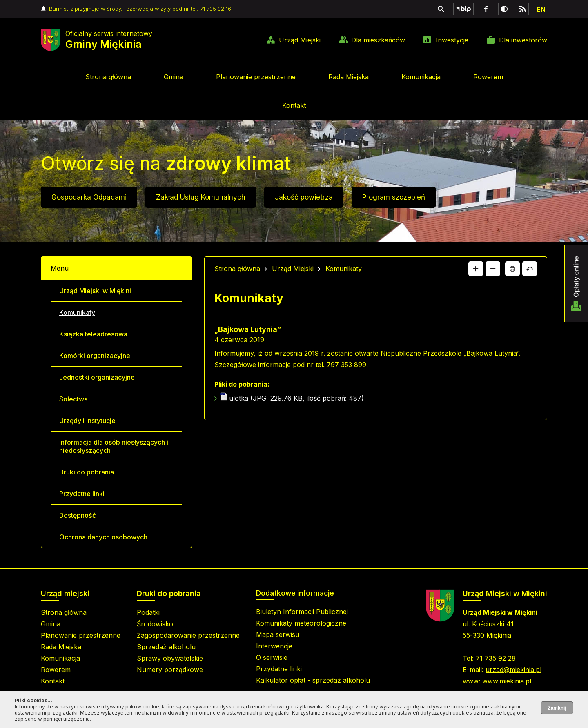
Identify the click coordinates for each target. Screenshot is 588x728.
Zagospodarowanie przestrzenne (188, 635)
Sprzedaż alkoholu (166, 647)
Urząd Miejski (300, 40)
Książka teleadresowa (93, 334)
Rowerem (488, 77)
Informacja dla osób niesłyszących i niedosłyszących (114, 446)
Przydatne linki (82, 494)
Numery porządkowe (170, 670)
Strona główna (108, 77)
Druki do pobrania (87, 472)
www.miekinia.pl (507, 681)
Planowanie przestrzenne (256, 77)
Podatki (148, 612)
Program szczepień (394, 197)
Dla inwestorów (523, 40)
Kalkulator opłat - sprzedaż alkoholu (313, 680)
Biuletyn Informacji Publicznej (302, 612)
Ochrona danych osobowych (103, 537)
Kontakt (294, 105)
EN (541, 9)
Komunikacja (421, 77)
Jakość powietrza (304, 197)
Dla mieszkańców (378, 40)
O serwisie (272, 657)
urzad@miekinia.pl (513, 670)
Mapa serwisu (278, 634)
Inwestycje (452, 40)
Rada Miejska (349, 77)
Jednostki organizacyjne (97, 377)
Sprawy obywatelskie (170, 658)
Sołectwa (73, 399)
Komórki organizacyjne (95, 356)
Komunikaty (77, 312)
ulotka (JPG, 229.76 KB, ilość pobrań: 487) (292, 398)
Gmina (174, 77)
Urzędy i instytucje (87, 421)
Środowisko (155, 624)
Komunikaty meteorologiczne (301, 623)
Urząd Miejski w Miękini (95, 291)
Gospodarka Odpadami (89, 197)
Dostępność (78, 515)
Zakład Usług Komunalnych (201, 197)
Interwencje (274, 646)
